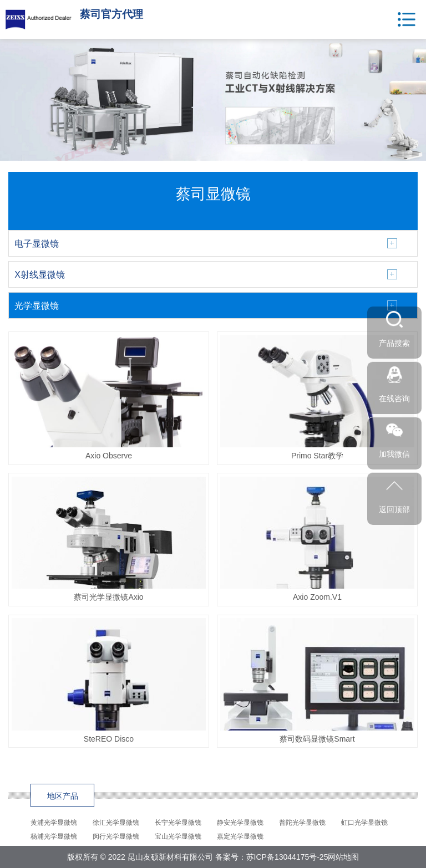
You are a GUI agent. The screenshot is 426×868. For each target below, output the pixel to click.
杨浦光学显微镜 (54, 836)
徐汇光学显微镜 (116, 823)
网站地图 (343, 857)
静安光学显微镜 (240, 823)
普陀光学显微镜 (302, 823)
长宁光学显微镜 (178, 823)
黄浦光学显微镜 (54, 823)
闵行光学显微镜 (116, 836)
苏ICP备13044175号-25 (287, 857)
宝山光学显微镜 (178, 836)
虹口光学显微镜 (364, 823)
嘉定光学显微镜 (240, 836)
